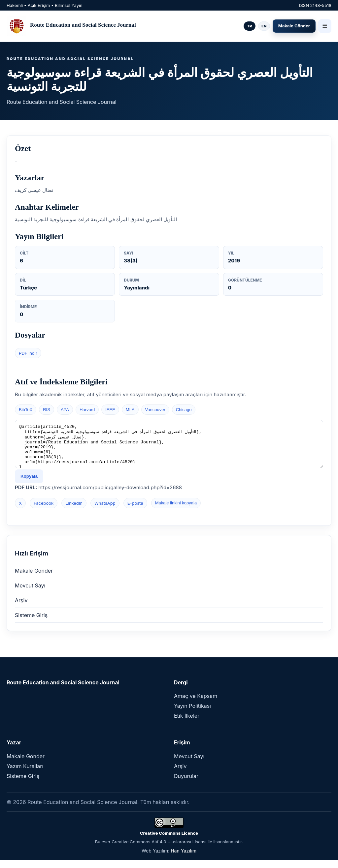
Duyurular (186, 784)
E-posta (135, 511)
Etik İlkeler (187, 724)
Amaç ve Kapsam (196, 704)
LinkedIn (74, 511)
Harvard (87, 410)
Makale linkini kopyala (176, 511)
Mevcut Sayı (30, 593)
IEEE (110, 410)
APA (65, 410)
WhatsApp (105, 511)
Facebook (44, 511)
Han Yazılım (184, 859)
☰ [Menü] (325, 26)
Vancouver (155, 410)
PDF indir (28, 353)
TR (249, 26)
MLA (130, 410)
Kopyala (29, 484)
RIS (47, 410)
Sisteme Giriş (31, 623)
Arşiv (21, 608)
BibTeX (26, 410)
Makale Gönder (294, 26)
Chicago (184, 410)
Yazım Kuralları (25, 774)
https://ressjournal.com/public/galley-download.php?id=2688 (110, 495)
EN (264, 26)
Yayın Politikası (192, 714)
